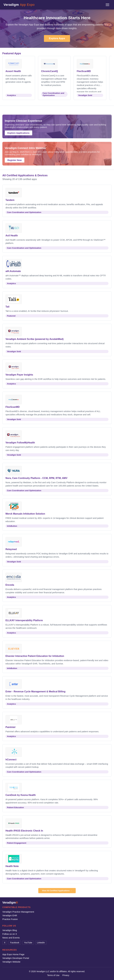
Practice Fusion (10, 919)
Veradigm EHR (10, 915)
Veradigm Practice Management (18, 912)
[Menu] (107, 5)
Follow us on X (10, 934)
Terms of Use (53, 975)
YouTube (28, 943)
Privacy (66, 975)
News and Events (11, 938)
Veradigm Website (11, 962)
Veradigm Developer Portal (16, 958)
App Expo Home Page (13, 954)
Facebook (15, 943)
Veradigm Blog (10, 930)
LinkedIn (41, 943)
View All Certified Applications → (57, 891)
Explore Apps (57, 38)
